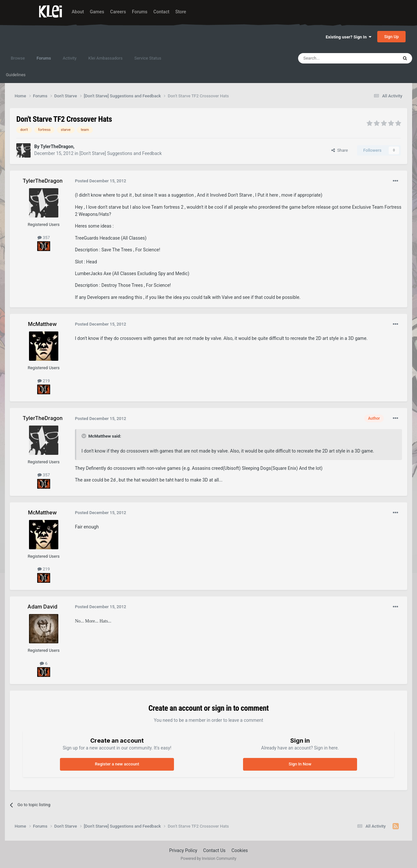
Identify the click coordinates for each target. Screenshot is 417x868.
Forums (140, 12)
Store (181, 12)
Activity (70, 58)
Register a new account (117, 764)
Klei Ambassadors (105, 58)
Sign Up (391, 37)
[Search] (333, 58)
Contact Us (215, 850)
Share (340, 150)
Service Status (148, 58)
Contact (161, 12)
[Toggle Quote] (84, 436)
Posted (101, 181)
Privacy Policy (183, 850)
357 (44, 238)
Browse (18, 58)
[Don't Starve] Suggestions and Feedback (121, 153)
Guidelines (16, 75)
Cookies (240, 850)
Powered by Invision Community (209, 859)
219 (44, 381)
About (78, 12)
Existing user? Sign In (349, 37)
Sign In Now (300, 764)
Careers (118, 12)
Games (97, 12)
